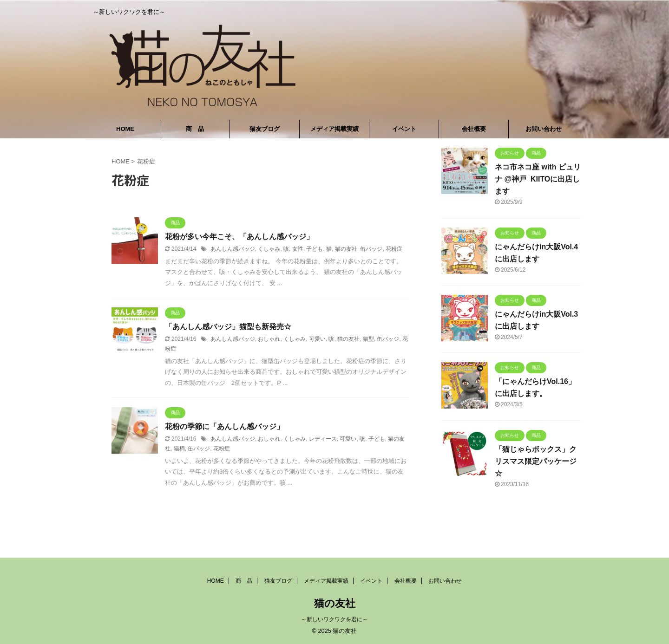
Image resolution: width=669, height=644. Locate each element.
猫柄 (179, 449)
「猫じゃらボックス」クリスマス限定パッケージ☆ (536, 461)
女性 (298, 249)
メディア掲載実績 (334, 129)
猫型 (368, 339)
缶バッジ (371, 249)
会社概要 (474, 129)
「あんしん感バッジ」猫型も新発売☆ (228, 327)
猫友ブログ (265, 129)
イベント (404, 129)
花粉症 (394, 249)
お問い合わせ (544, 129)
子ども (315, 249)
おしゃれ (269, 339)
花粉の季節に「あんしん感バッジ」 (224, 426)
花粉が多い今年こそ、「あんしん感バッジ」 (239, 237)
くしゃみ (269, 249)
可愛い (317, 339)
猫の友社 (346, 249)
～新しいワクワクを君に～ (334, 619)
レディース (323, 439)
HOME (125, 129)
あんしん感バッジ (233, 249)
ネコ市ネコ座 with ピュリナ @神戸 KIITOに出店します (538, 179)
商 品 (195, 129)
